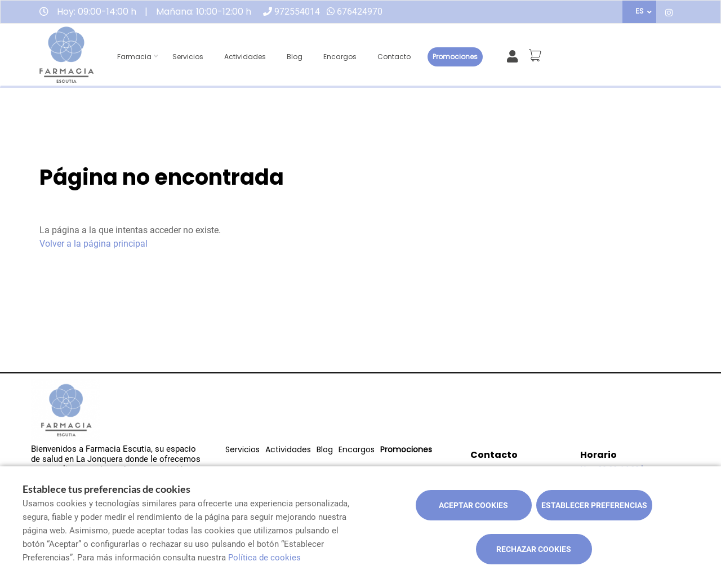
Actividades (245, 57)
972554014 (297, 12)
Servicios (188, 57)
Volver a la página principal (94, 244)
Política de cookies (264, 558)
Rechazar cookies (534, 549)
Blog (295, 57)
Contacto (394, 57)
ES (639, 11)
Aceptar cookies (473, 505)
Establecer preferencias (594, 505)
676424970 (360, 12)
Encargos (340, 57)
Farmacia (134, 57)
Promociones (455, 57)
